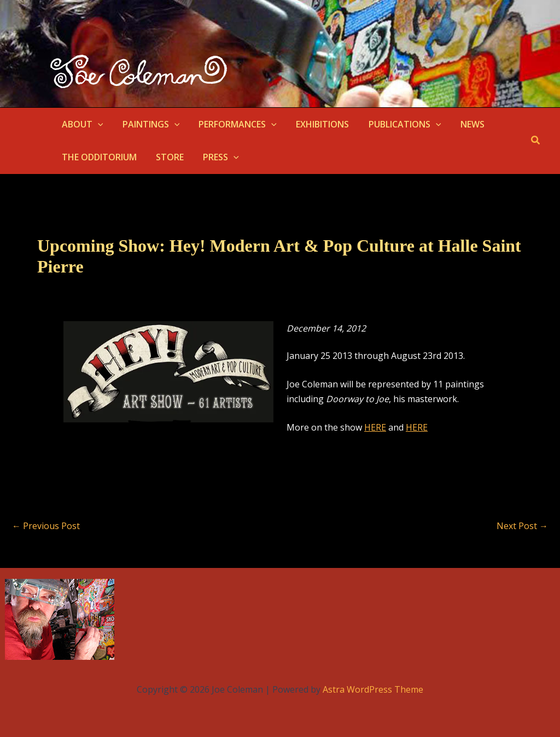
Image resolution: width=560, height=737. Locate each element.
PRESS (217, 157)
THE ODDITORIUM (98, 157)
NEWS (462, 124)
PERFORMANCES (233, 124)
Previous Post (46, 526)
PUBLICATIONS (397, 124)
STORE (167, 157)
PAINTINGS (148, 124)
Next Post (522, 526)
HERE (375, 427)
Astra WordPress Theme (373, 689)
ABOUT (81, 124)
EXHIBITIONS (316, 124)
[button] (97, 124)
